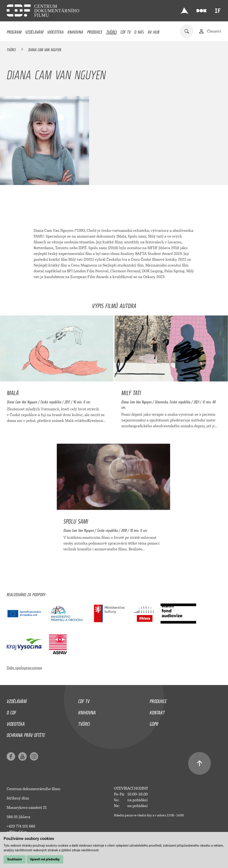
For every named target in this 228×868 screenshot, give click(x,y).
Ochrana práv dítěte (26, 734)
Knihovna (75, 31)
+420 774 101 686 (21, 826)
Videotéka (55, 31)
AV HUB (154, 31)
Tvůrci (111, 31)
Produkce (95, 31)
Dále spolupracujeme (24, 668)
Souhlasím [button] (15, 859)
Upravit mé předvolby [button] (45, 859)
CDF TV (126, 31)
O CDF (11, 711)
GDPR (154, 723)
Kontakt (157, 711)
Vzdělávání (34, 31)
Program (14, 31)
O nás (139, 31)
